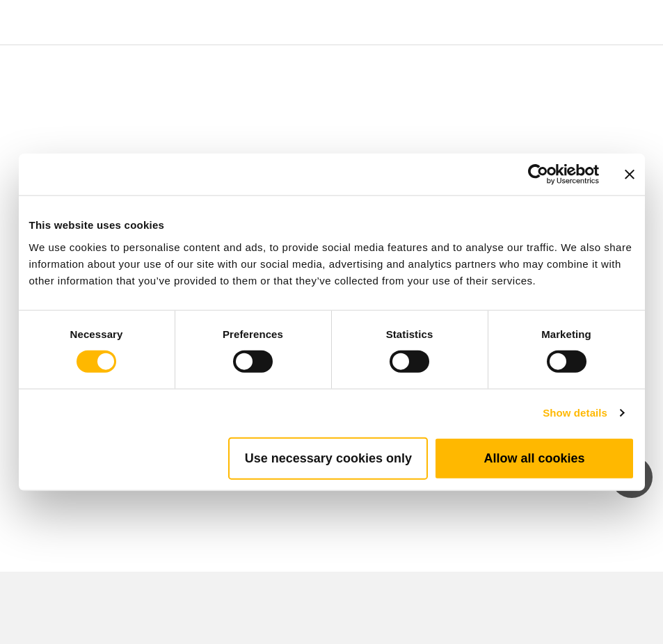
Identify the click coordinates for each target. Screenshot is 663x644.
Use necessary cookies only (328, 458)
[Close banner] (630, 175)
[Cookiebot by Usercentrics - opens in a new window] (538, 175)
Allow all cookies (534, 458)
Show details (575, 413)
